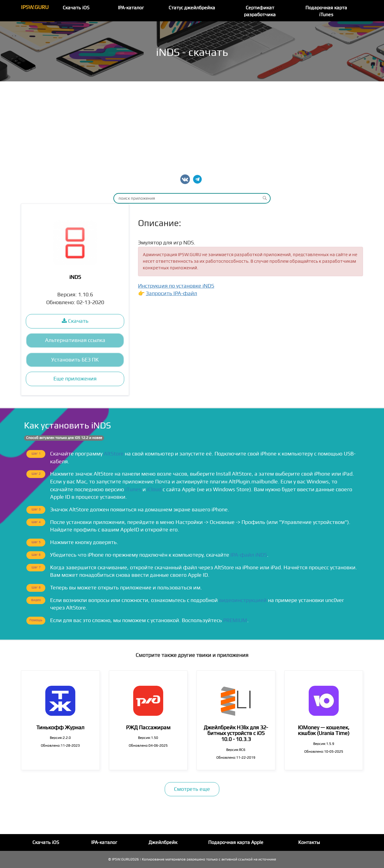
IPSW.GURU (35, 7)
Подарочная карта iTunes (326, 11)
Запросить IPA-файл (171, 293)
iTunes (133, 490)
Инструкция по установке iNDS (176, 286)
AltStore (114, 454)
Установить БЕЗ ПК (75, 360)
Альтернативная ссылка (75, 340)
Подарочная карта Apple (236, 842)
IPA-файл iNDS (249, 555)
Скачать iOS (76, 8)
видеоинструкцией (243, 600)
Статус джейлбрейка (192, 8)
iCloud (154, 490)
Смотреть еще (192, 789)
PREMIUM (235, 620)
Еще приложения (75, 379)
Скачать (75, 321)
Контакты (309, 842)
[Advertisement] (192, 126)
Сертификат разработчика (260, 11)
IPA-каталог (131, 8)
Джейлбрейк (163, 842)
